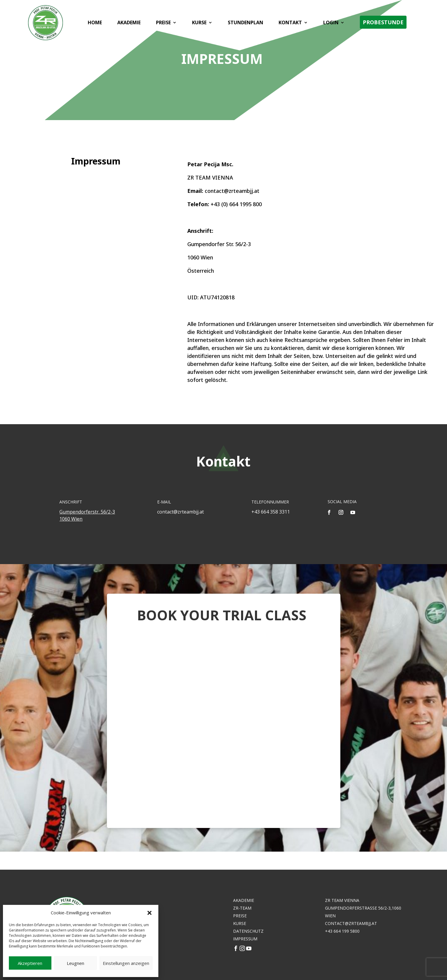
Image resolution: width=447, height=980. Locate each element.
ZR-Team (242, 908)
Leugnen (75, 963)
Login (330, 24)
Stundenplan (245, 24)
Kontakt (289, 24)
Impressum (245, 939)
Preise (162, 24)
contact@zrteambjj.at (351, 923)
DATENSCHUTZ (248, 931)
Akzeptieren (30, 963)
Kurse (198, 24)
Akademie (128, 24)
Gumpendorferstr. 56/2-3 (87, 512)
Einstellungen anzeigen (126, 963)
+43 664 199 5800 (342, 931)
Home (94, 24)
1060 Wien (71, 519)
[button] (149, 913)
